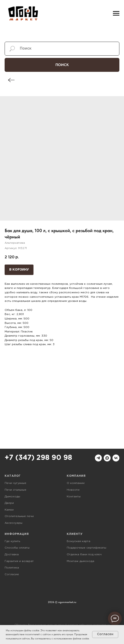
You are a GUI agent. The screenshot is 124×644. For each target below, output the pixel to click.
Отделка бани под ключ (84, 554)
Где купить (12, 541)
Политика (12, 568)
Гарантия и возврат (19, 561)
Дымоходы (12, 497)
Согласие (12, 574)
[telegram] (98, 458)
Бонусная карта (79, 541)
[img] (11, 80)
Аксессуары (14, 523)
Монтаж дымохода (80, 561)
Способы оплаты (17, 548)
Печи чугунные (15, 483)
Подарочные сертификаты (86, 548)
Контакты (74, 497)
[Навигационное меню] (116, 13)
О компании (76, 483)
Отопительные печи (19, 516)
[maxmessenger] (107, 458)
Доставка (12, 554)
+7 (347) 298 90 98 (38, 458)
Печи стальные (15, 490)
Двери (9, 503)
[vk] (116, 458)
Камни (9, 510)
